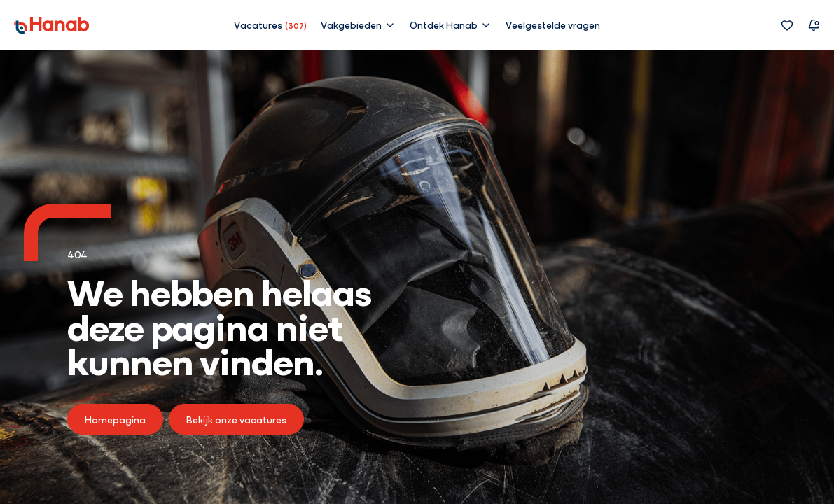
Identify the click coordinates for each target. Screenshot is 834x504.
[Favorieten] (787, 25)
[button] (358, 24)
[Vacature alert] (814, 25)
